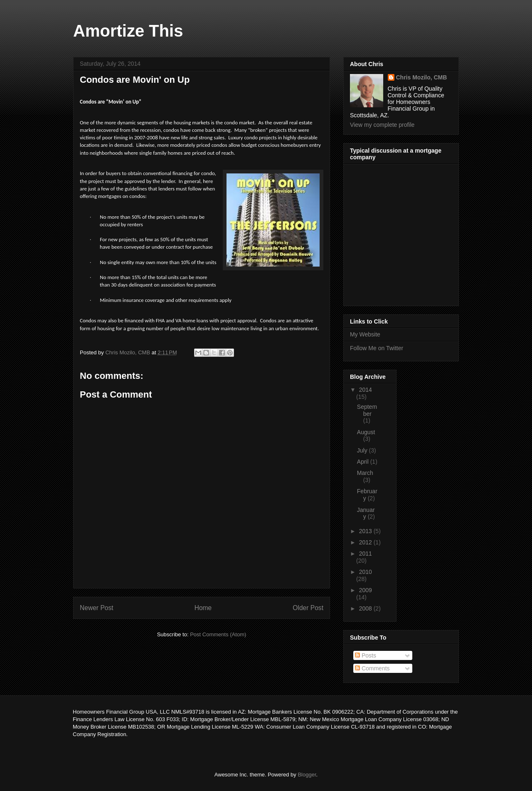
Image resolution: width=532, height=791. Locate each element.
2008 (366, 608)
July (363, 450)
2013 (366, 531)
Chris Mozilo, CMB (422, 77)
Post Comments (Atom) (218, 634)
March (365, 473)
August (366, 432)
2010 (366, 572)
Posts (366, 655)
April (364, 462)
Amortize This (128, 31)
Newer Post (97, 608)
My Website (365, 334)
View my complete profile (382, 125)
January (366, 513)
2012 (366, 542)
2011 (366, 554)
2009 (366, 590)
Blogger (307, 775)
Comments (372, 668)
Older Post (308, 608)
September (367, 410)
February (367, 495)
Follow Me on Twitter (377, 348)
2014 (366, 390)
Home (203, 608)
